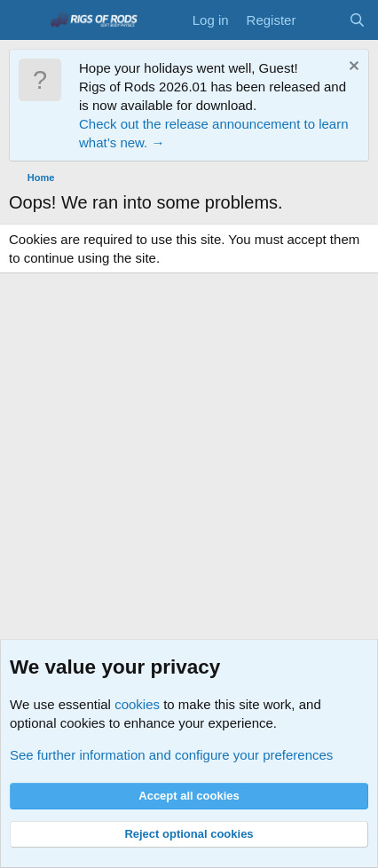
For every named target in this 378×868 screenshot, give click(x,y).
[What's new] (322, 20)
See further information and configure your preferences (171, 755)
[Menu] (24, 20)
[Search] (357, 20)
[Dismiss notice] (352, 68)
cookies (137, 704)
